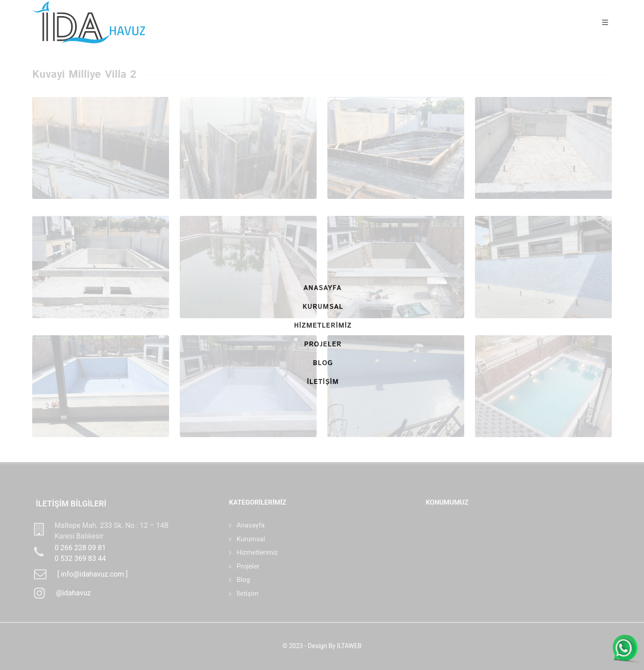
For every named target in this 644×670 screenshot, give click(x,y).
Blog (243, 580)
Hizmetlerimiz (257, 552)
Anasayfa (251, 525)
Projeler (248, 566)
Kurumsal (251, 539)
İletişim (248, 594)
